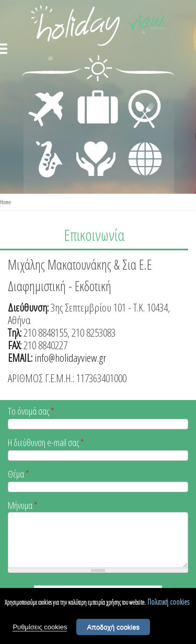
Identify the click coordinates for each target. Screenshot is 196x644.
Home (5, 202)
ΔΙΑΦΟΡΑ (140, 139)
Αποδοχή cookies (113, 627)
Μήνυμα (23, 506)
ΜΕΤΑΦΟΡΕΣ (47, 92)
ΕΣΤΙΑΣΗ (138, 92)
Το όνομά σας (31, 412)
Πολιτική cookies (168, 602)
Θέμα (19, 475)
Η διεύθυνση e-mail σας (46, 443)
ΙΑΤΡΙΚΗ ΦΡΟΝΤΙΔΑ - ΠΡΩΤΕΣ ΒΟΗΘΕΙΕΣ (96, 154)
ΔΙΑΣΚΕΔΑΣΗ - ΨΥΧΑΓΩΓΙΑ (47, 148)
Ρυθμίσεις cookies (40, 627)
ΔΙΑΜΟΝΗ (92, 92)
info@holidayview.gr (70, 358)
